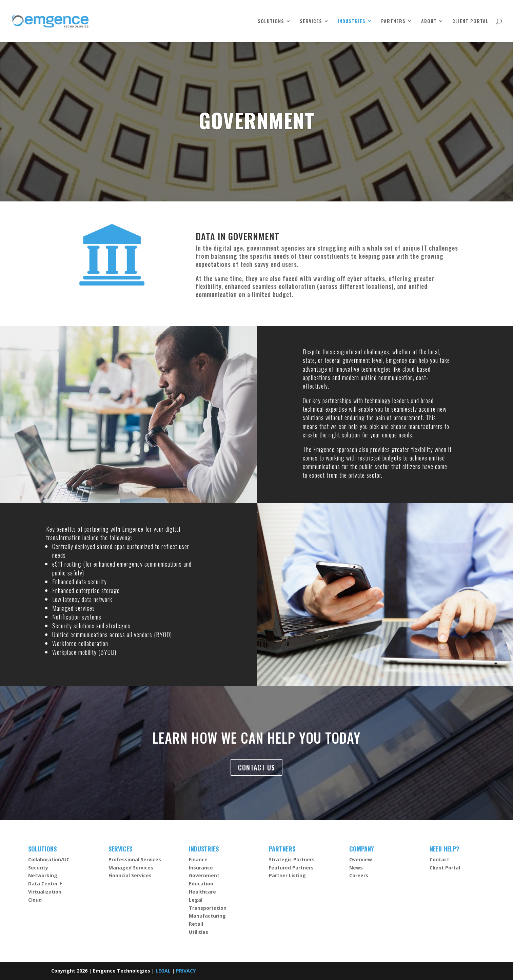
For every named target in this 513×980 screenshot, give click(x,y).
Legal (196, 900)
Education (201, 884)
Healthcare (202, 892)
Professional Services (135, 859)
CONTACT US (256, 767)
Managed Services (131, 868)
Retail (196, 924)
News (356, 868)
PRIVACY (186, 971)
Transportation (208, 908)
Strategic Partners (292, 859)
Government (204, 875)
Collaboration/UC (49, 859)
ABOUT (429, 22)
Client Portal (445, 868)
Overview (361, 859)
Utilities (199, 932)
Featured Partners (291, 868)
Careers (359, 875)
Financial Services (130, 875)
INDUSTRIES (352, 22)
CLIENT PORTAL (470, 22)
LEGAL (163, 971)
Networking (43, 875)
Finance (198, 859)
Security (38, 868)
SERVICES (311, 22)
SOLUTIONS (271, 22)
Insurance (201, 868)
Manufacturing (207, 916)
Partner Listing (287, 875)
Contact (439, 859)
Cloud (35, 900)
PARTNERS (393, 22)
